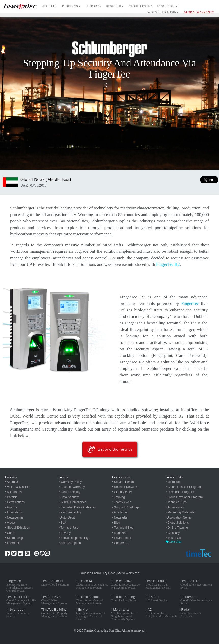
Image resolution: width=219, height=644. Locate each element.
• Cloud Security (70, 492)
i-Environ (83, 610)
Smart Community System (18, 615)
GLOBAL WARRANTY (199, 12)
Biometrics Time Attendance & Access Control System (19, 588)
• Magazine (120, 533)
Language (167, 6)
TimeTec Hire (190, 581)
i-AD (149, 610)
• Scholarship (14, 538)
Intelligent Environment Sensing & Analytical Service (91, 616)
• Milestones (13, 492)
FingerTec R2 (168, 264)
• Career (11, 533)
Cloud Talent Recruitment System (196, 586)
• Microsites (173, 482)
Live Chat (173, 542)
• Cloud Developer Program (184, 497)
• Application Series (179, 517)
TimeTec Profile (18, 597)
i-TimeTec (152, 597)
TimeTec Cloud (52, 581)
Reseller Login (163, 12)
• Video (10, 523)
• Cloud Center (122, 492)
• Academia (120, 512)
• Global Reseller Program (183, 487)
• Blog (116, 523)
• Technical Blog (123, 528)
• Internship (13, 543)
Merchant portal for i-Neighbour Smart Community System (124, 616)
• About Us (12, 482)
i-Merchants (120, 610)
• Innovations (14, 512)
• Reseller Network (125, 487)
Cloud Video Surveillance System (196, 602)
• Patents (11, 497)
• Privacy (65, 533)
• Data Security (69, 497)
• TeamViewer (121, 502)
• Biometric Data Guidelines (77, 507)
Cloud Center (140, 6)
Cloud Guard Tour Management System (158, 586)
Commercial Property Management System (54, 615)
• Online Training (177, 528)
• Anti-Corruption (70, 543)
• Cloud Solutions (177, 523)
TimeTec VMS (51, 597)
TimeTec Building (54, 610)
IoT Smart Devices (157, 600)
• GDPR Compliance (72, 502)
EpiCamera (188, 597)
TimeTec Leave (121, 581)
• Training (118, 497)
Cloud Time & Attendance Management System (92, 586)
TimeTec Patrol (156, 581)
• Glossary (173, 533)
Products (71, 6)
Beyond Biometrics (115, 449)
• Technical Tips (176, 502)
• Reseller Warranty (72, 487)
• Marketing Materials (180, 512)
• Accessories (175, 507)
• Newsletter (120, 517)
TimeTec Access (88, 597)
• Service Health (123, 482)
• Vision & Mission (17, 487)
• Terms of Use (69, 528)
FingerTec (190, 303)
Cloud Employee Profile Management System (21, 602)
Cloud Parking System (125, 600)
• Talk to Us (173, 538)
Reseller (115, 6)
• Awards (11, 507)
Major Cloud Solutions (55, 585)
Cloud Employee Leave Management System (125, 586)
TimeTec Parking (123, 597)
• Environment (122, 538)
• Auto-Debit (67, 517)
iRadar (185, 610)
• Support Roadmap (125, 507)
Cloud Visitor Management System (54, 602)
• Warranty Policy (70, 482)
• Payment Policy (70, 512)
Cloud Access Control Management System (89, 602)
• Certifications (15, 502)
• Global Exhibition (18, 528)
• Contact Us (121, 543)
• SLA (62, 523)
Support (93, 6)
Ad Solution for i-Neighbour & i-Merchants (161, 615)
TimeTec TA (84, 581)
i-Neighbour (16, 610)
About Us (50, 6)
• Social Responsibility (74, 538)
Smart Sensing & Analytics (191, 615)
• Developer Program (180, 492)
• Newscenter (14, 517)
